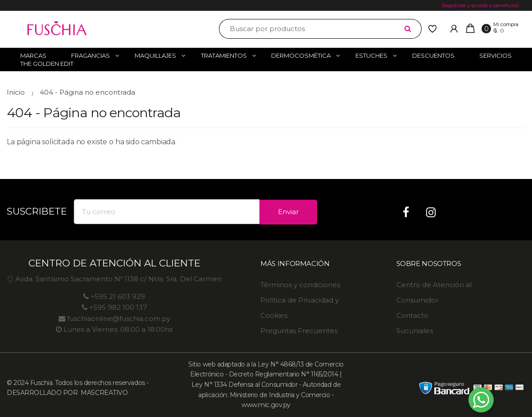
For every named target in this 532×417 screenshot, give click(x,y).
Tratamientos (224, 55)
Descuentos (433, 55)
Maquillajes (155, 55)
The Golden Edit (47, 64)
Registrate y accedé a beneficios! (480, 5)
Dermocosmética (301, 55)
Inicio (16, 92)
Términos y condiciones (300, 285)
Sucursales (415, 331)
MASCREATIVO (103, 393)
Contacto (412, 315)
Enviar (288, 212)
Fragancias (91, 55)
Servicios (496, 55)
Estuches (371, 55)
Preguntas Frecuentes (299, 331)
